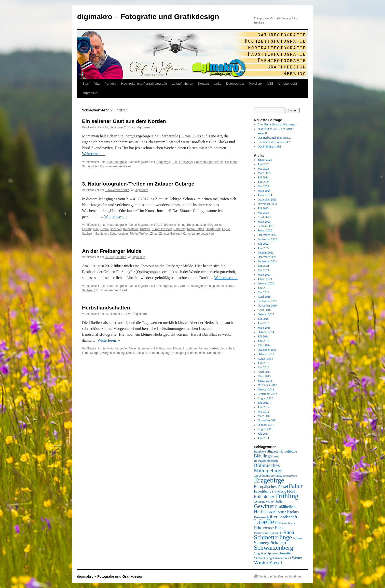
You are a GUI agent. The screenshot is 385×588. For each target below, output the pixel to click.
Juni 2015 (264, 323)
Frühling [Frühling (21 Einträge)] (287, 496)
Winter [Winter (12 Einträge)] (261, 562)
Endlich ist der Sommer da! (274, 142)
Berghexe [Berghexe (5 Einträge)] (260, 452)
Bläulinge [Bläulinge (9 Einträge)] (263, 456)
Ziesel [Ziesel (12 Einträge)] (276, 562)
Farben (203, 348)
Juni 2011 (264, 438)
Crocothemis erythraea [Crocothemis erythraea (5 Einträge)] (268, 476)
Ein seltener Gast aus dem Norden (124, 121)
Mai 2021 (263, 270)
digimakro (143, 127)
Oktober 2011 (266, 425)
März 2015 (264, 328)
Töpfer (134, 234)
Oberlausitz (213, 229)
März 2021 (264, 275)
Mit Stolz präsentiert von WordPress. (280, 576)
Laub (85, 353)
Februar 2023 (266, 226)
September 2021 (267, 261)
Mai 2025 (263, 169)
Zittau (154, 234)
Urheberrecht (288, 84)
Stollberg (231, 162)
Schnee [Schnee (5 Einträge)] (297, 538)
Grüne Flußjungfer (192, 286)
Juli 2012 (263, 403)
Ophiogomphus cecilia (220, 286)
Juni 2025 (264, 164)
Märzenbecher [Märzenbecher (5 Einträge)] (288, 523)
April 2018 (264, 297)
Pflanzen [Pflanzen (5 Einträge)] (269, 528)
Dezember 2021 (267, 257)
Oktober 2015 (266, 314)
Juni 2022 (264, 248)
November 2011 (267, 420)
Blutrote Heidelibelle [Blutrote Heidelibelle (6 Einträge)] (282, 451)
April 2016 (264, 310)
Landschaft (227, 348)
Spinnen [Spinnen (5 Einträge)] (273, 553)
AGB (270, 84)
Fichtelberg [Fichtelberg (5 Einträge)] (279, 492)
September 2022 (267, 239)
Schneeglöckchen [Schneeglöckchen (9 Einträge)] (270, 543)
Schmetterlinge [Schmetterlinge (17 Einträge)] (273, 537)
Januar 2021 (265, 279)
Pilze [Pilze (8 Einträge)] (279, 528)
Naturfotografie (117, 162)
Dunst (177, 348)
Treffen (144, 234)
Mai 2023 (263, 213)
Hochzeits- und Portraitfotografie (144, 84)
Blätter (160, 348)
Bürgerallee (215, 225)
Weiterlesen (94, 154)
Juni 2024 (264, 182)
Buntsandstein (196, 225)
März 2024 (264, 191)
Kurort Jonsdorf (162, 229)
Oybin (226, 229)
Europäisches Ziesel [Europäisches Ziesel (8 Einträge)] (271, 487)
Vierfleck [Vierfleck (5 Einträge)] (260, 558)
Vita (97, 84)
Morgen (95, 353)
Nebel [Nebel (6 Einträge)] (258, 528)
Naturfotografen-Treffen (189, 229)
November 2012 (267, 385)
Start (86, 84)
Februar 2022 (266, 253)
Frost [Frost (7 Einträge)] (291, 491)
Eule (175, 162)
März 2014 (264, 345)
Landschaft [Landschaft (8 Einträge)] (288, 517)
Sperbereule (215, 162)
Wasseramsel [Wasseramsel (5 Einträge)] (283, 558)
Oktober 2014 (266, 332)
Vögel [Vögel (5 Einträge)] (270, 558)
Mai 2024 (263, 186)
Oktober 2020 (266, 283)
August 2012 (265, 398)
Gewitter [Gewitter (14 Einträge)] (264, 506)
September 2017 (267, 301)
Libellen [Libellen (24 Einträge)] (266, 522)
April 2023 (264, 217)
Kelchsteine (131, 229)
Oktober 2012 (266, 389)
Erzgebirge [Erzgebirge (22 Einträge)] (269, 480)
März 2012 (264, 416)
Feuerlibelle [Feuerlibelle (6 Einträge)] (262, 491)
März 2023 (264, 222)
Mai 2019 (263, 292)
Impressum (90, 93)
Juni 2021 (264, 266)
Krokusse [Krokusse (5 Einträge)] (260, 517)
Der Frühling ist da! (269, 147)
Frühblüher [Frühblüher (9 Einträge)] (264, 497)
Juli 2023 (263, 208)
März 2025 (264, 173)
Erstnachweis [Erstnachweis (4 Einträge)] (290, 476)
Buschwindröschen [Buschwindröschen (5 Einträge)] (266, 461)
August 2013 (265, 359)
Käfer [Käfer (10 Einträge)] (272, 517)
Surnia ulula (90, 166)
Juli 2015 (263, 319)
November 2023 (267, 204)
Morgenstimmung (113, 353)
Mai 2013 (263, 367)
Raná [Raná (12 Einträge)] (289, 532)
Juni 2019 (264, 288)
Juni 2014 (264, 341)
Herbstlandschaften (106, 308)
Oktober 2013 (266, 354)
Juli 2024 (263, 177)
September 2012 (267, 394)
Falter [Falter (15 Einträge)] (296, 486)
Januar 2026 (265, 160)
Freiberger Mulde (167, 286)
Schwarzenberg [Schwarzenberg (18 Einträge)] (274, 548)
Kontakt (204, 84)
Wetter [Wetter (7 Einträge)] (297, 558)
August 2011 (265, 429)
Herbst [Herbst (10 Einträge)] (260, 511)
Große (105, 229)
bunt (169, 348)
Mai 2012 (263, 412)
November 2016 (267, 306)
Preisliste (255, 84)
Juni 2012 (264, 407)
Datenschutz (235, 84)
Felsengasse (90, 229)
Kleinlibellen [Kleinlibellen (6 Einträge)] (277, 512)
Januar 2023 (265, 230)
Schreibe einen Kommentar (205, 353)
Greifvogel (186, 162)
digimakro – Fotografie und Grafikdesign (148, 17)
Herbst (214, 348)
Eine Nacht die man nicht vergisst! (278, 124)
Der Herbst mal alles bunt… (274, 138)
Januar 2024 (265, 195)
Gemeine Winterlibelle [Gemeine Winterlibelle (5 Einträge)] (268, 502)
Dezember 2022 (267, 235)
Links (218, 84)
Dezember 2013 (267, 350)
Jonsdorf (116, 229)
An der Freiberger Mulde (112, 251)
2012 (159, 225)
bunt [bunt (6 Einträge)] (276, 456)
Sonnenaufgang (159, 353)
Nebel (130, 353)
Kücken (145, 229)
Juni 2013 (264, 363)
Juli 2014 (263, 336)
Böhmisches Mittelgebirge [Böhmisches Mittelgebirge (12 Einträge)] (268, 468)
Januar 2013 (265, 381)
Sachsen (200, 162)
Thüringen (178, 353)
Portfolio (110, 84)
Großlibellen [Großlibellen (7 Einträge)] (285, 507)
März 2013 (264, 376)
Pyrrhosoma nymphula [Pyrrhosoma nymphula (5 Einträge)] (268, 533)
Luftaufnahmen (183, 84)
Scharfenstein (119, 234)
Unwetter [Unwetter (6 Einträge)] (285, 553)
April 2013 (264, 372)
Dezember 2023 (267, 200)
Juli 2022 (263, 244)
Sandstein (102, 234)
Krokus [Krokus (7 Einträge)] (293, 512)
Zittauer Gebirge (170, 234)
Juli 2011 (263, 434)
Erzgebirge (163, 162)
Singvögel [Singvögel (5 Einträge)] (260, 553)
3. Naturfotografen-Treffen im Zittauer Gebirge (138, 184)
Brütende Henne (175, 225)
